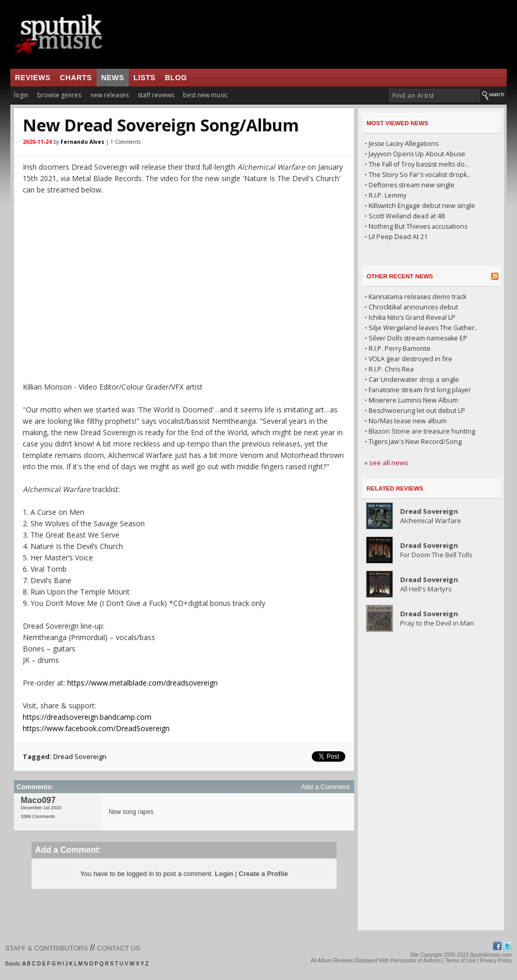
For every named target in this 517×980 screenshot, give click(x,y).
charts (76, 78)
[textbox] (435, 95)
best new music (206, 95)
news (113, 78)
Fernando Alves (82, 142)
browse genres (59, 95)
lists (145, 78)
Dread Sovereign (80, 756)
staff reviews (156, 95)
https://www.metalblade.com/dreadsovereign (142, 683)
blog (176, 78)
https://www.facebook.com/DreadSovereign (96, 728)
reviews (33, 78)
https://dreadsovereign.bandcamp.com (87, 717)
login (21, 95)
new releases (110, 95)
